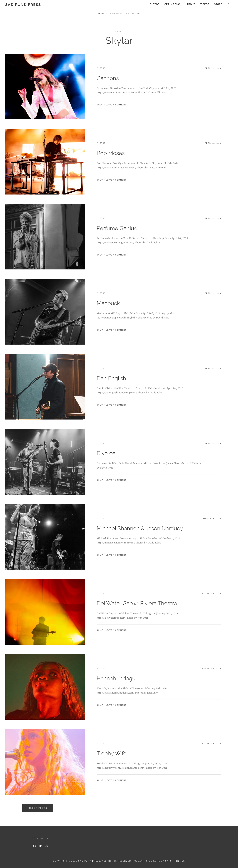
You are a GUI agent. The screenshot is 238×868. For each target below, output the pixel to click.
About (191, 4)
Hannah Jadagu (116, 678)
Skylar (100, 105)
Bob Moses (111, 153)
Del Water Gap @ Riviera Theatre (137, 603)
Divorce (106, 453)
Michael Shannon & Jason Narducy (140, 528)
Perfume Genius (117, 228)
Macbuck (108, 303)
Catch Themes (175, 861)
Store (218, 4)
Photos (154, 4)
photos (101, 68)
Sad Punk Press (23, 5)
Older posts (38, 808)
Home (102, 13)
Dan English (111, 378)
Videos (205, 4)
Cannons (108, 78)
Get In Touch (173, 4)
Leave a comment (116, 105)
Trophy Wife (112, 753)
